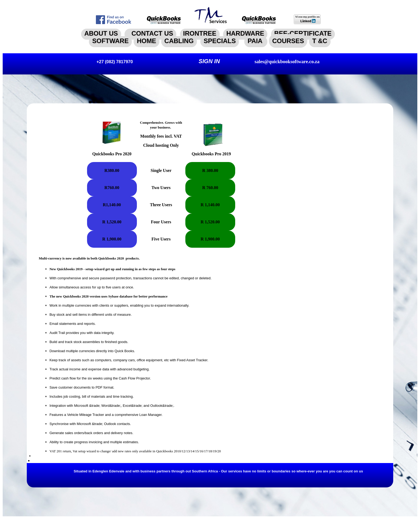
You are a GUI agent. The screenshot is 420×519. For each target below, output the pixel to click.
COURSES (288, 41)
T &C (320, 41)
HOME (147, 41)
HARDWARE (245, 33)
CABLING (179, 41)
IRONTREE (200, 33)
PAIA (256, 41)
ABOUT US (101, 33)
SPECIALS (220, 41)
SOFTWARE (110, 41)
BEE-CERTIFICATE (303, 33)
